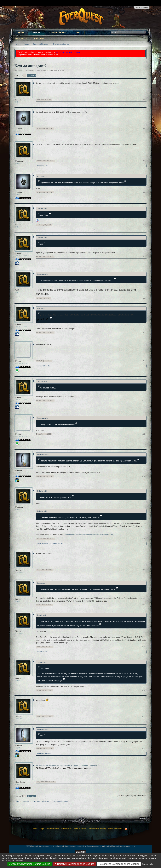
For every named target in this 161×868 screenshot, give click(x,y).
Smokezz (19, 254)
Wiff (17, 290)
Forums (36, 32)
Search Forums (21, 38)
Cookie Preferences (115, 829)
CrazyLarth (20, 782)
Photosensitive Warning (97, 829)
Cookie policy (148, 864)
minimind (41, 366)
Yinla (39, 544)
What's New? (39, 38)
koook (51, 70)
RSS (126, 829)
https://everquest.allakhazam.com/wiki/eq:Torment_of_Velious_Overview (66, 765)
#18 (144, 716)
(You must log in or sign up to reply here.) (132, 796)
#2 (144, 128)
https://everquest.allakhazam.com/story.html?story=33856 (89, 535)
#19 (144, 748)
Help (78, 32)
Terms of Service (80, 829)
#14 (144, 570)
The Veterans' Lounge (33, 70)
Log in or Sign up (142, 7)
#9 (144, 361)
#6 (144, 256)
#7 (144, 298)
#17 (144, 690)
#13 (144, 539)
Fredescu (19, 161)
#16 (144, 647)
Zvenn (18, 361)
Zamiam (19, 129)
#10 (144, 400)
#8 (144, 332)
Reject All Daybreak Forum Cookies (74, 864)
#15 (144, 605)
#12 (144, 476)
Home (21, 32)
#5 (144, 225)
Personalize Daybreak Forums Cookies (119, 864)
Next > (33, 75)
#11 (144, 434)
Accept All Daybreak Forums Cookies (30, 864)
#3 (144, 161)
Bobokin (19, 471)
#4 (144, 192)
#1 (144, 99)
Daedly (18, 599)
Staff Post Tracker (58, 32)
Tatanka (55, 544)
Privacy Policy (66, 829)
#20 (144, 782)
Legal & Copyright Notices (49, 829)
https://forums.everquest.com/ (69, 52)
